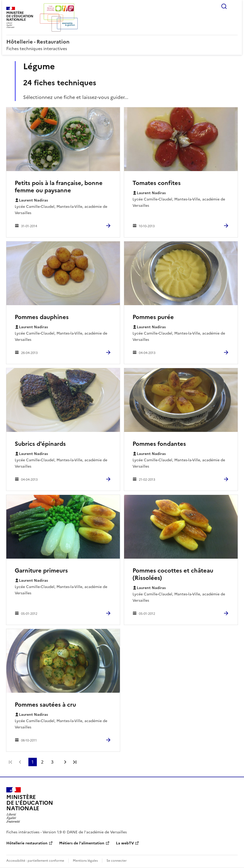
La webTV (125, 843)
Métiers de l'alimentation (82, 843)
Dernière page (75, 762)
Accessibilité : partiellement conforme (35, 861)
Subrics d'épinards (40, 444)
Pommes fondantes (159, 444)
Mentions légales (85, 861)
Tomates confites (157, 183)
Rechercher (224, 6)
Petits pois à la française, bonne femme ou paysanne (59, 187)
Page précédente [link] (20, 762)
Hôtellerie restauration (27, 843)
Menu (235, 6)
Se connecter (117, 861)
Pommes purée (153, 317)
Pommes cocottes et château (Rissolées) (173, 574)
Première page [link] (11, 762)
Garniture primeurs (41, 571)
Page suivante (65, 762)
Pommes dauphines (42, 317)
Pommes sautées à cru (45, 705)
